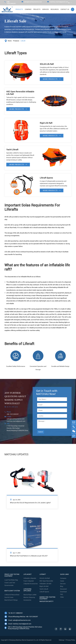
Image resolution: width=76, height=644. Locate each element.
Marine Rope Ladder (30, 595)
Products (19, 9)
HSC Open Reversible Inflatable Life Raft (20, 93)
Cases (62, 581)
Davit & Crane (9, 597)
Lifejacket (28, 574)
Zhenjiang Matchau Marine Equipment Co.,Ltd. (24, 640)
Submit (41, 432)
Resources (55, 9)
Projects (37, 9)
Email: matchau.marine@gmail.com (18, 624)
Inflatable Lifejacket (30, 578)
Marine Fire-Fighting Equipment (47, 598)
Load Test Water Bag (11, 580)
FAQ (62, 594)
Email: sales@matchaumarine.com (18, 620)
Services (46, 9)
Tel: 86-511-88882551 (14, 613)
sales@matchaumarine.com (32, 3)
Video (62, 597)
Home (10, 41)
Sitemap (61, 640)
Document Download (63, 590)
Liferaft (23, 41)
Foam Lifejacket (29, 581)
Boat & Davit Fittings (11, 600)
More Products (52, 79)
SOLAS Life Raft (47, 64)
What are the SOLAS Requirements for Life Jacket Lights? (30, 503)
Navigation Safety (46, 601)
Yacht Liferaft (12, 150)
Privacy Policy (71, 640)
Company (28, 9)
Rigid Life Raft (46, 123)
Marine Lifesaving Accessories (29, 599)
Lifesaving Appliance (27, 590)
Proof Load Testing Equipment (12, 575)
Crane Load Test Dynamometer (10, 584)
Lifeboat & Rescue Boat (12, 595)
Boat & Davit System (12, 591)
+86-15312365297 (10, 3)
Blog (62, 586)
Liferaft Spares (46, 178)
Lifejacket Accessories (31, 584)
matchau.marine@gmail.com (58, 3)
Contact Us (65, 9)
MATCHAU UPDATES (16, 454)
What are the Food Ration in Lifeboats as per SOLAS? (29, 556)
